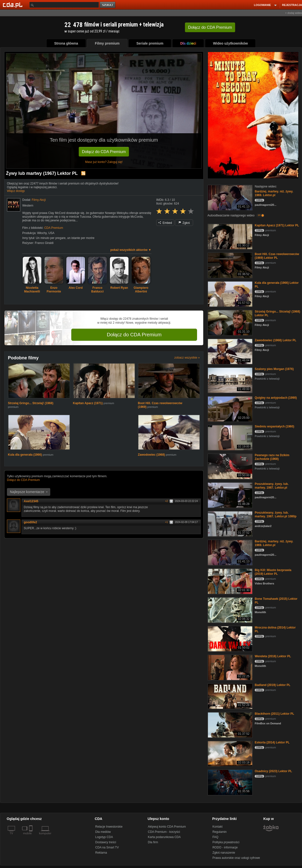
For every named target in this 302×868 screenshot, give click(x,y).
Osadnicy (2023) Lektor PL (273, 771)
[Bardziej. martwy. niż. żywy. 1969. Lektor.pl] (230, 197)
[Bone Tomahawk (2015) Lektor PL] (230, 610)
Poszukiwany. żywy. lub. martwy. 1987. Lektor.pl (272, 486)
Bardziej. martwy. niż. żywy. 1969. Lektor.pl (274, 193)
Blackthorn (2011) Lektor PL (274, 714)
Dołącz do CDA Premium (104, 152)
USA (51, 233)
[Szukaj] (64, 5)
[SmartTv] (31, 836)
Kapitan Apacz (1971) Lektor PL (277, 225)
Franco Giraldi (44, 243)
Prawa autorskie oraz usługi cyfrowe (236, 858)
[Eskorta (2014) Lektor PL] (230, 753)
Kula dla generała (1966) (25, 455)
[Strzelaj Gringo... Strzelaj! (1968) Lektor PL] (230, 322)
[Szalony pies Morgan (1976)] (230, 380)
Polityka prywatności (226, 842)
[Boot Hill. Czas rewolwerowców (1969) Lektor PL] (230, 265)
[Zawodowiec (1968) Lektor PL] (230, 351)
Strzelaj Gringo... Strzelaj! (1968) (31, 403)
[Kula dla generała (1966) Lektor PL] (230, 294)
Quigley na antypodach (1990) (276, 398)
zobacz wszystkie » (187, 358)
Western (28, 206)
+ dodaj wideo (294, 13)
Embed (165, 223)
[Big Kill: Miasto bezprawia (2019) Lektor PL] (230, 581)
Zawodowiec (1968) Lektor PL (276, 340)
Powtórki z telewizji (267, 379)
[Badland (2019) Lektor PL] (230, 696)
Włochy (42, 233)
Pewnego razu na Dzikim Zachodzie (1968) (272, 457)
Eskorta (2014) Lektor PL (272, 742)
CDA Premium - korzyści (164, 832)
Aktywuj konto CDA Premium (167, 827)
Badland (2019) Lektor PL (273, 685)
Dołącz (210, 27)
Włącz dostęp (16, 191)
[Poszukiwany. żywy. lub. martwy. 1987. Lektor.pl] (230, 495)
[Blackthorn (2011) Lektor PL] (230, 724)
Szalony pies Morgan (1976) (274, 369)
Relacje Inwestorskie (109, 827)
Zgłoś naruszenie (224, 853)
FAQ (215, 837)
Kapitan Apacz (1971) (88, 403)
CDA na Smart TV (107, 847)
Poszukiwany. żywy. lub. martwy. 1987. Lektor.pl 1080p (276, 514)
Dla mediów (103, 832)
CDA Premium (54, 228)
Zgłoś (184, 223)
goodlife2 (32, 522)
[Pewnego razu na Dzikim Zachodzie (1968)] (230, 466)
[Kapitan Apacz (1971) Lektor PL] (230, 236)
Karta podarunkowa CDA (164, 837)
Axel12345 (33, 501)
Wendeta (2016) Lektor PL (273, 656)
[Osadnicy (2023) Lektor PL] (230, 782)
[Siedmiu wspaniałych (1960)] (230, 437)
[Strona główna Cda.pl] (13, 5)
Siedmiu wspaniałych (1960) (274, 426)
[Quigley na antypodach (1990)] (230, 408)
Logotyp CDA (104, 837)
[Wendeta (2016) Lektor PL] (230, 667)
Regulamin (219, 832)
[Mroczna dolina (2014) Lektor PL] (230, 638)
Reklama (101, 853)
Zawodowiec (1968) (152, 455)
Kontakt (217, 827)
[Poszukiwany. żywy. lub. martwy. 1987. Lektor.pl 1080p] (230, 523)
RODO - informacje (225, 847)
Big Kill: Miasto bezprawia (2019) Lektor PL (273, 572)
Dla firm (153, 842)
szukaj (108, 5)
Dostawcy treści (106, 842)
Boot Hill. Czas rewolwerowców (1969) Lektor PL (277, 256)
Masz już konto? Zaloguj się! (104, 162)
